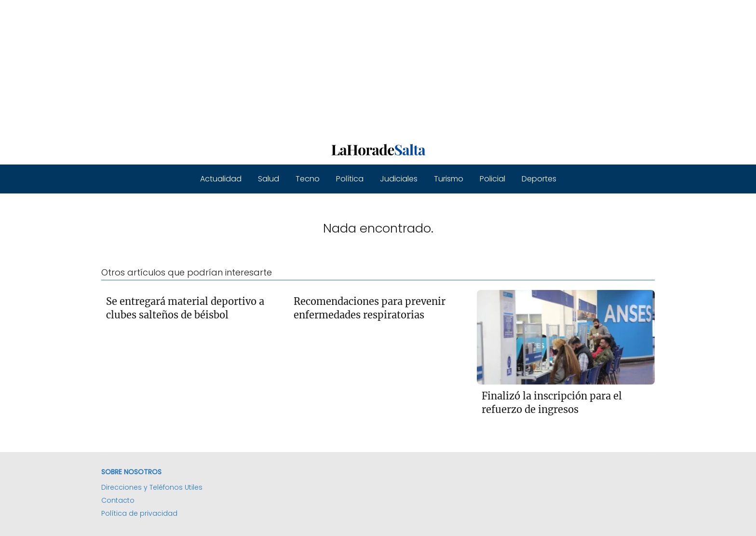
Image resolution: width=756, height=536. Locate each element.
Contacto (118, 500)
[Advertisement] (289, 68)
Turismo (449, 179)
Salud (269, 179)
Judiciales (399, 179)
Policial (493, 179)
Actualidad (221, 179)
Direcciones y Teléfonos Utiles (152, 487)
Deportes (539, 179)
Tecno (308, 179)
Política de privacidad (139, 513)
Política (350, 179)
